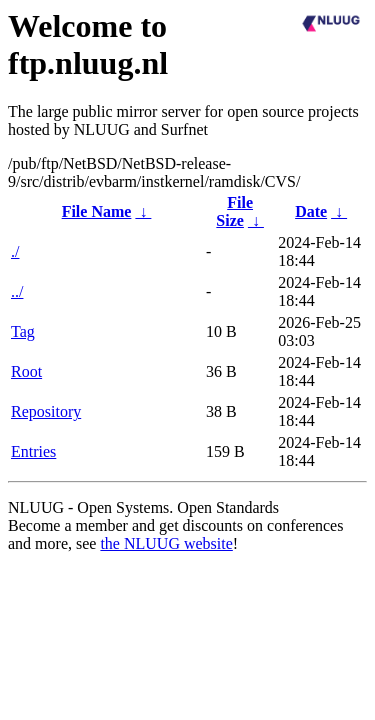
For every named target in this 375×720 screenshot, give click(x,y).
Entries (33, 451)
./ (15, 251)
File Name (97, 211)
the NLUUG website (166, 543)
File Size (234, 211)
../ (17, 291)
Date (311, 211)
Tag (23, 331)
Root (26, 371)
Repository (46, 411)
